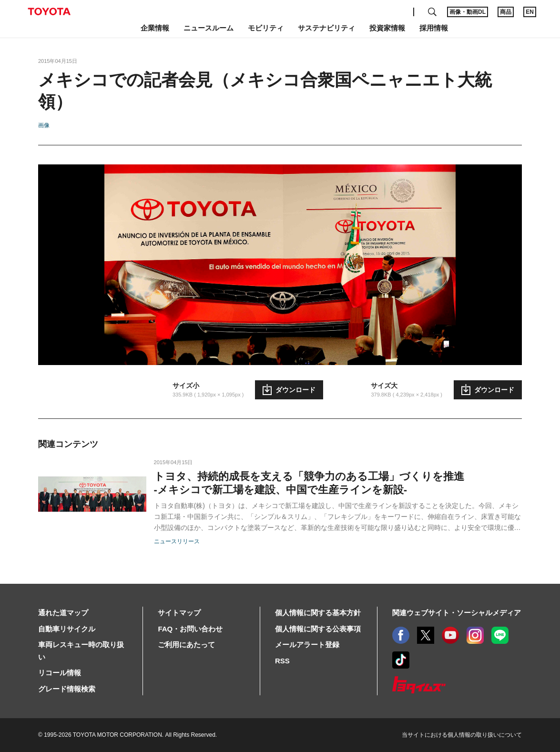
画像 (44, 125)
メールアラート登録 (307, 645)
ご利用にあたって (186, 645)
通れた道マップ (63, 613)
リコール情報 (60, 673)
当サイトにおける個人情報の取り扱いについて (462, 735)
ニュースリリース (177, 541)
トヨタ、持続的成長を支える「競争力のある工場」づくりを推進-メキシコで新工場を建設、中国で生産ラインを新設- (309, 483)
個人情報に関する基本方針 (318, 613)
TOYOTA (49, 11)
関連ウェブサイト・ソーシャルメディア (457, 613)
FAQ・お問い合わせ (190, 629)
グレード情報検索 (67, 689)
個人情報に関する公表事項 (318, 629)
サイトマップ (179, 613)
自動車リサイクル (67, 629)
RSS (282, 661)
